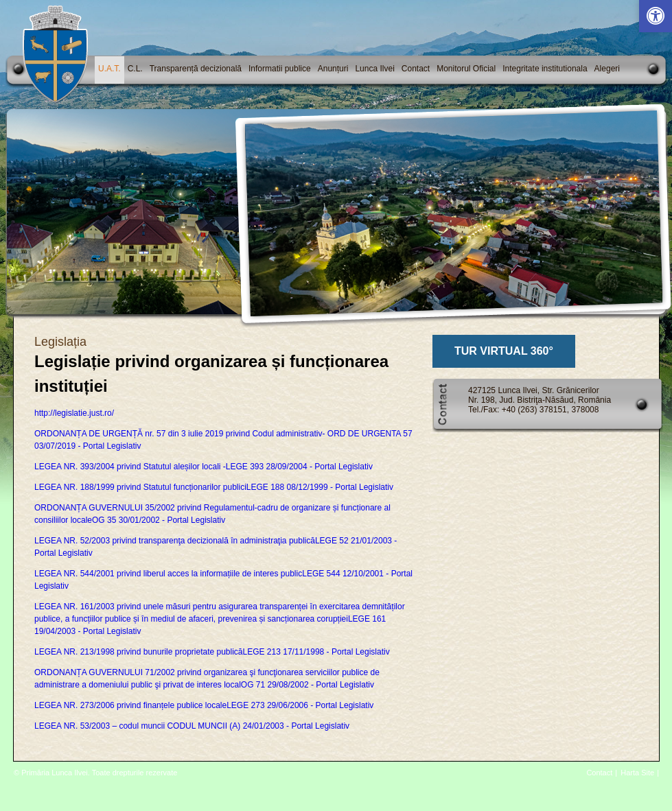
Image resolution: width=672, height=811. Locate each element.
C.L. (135, 69)
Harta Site (637, 773)
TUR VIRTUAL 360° (504, 351)
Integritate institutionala (545, 69)
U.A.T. (109, 69)
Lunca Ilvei (374, 69)
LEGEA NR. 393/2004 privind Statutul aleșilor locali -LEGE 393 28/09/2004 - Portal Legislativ (204, 467)
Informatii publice (280, 69)
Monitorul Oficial (466, 69)
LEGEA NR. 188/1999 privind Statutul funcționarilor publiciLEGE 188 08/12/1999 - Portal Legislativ (214, 487)
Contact (416, 69)
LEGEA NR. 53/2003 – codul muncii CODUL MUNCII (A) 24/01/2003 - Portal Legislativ (192, 726)
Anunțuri (333, 69)
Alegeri (607, 69)
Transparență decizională (196, 69)
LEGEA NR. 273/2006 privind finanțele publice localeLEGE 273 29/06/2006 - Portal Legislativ (204, 705)
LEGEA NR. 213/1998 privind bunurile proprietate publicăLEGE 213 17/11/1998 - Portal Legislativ (212, 652)
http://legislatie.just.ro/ (74, 413)
